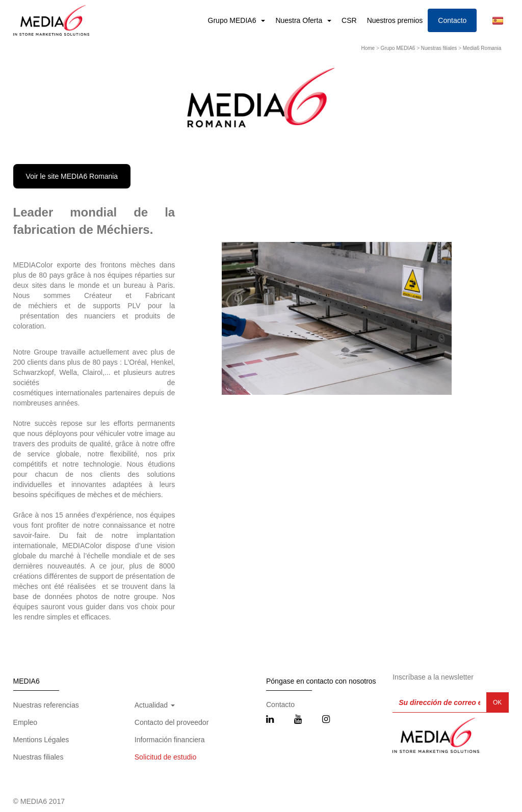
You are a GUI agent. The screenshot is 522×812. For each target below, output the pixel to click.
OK (497, 702)
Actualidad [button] (155, 705)
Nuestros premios (395, 20)
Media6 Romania (482, 48)
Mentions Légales (41, 740)
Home (368, 48)
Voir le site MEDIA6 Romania (72, 176)
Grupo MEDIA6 (233, 20)
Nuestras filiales (439, 48)
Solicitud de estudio (165, 757)
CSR (349, 20)
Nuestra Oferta (300, 20)
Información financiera (170, 740)
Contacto (452, 20)
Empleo (25, 722)
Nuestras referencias (46, 705)
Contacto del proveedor (172, 722)
